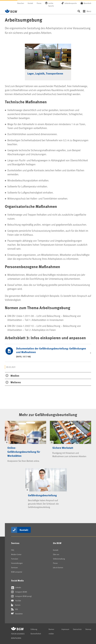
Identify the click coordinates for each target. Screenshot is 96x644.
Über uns (56, 554)
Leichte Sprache (51, 4)
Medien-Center (16, 554)
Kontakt (30, 3)
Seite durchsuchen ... (79, 11)
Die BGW (57, 543)
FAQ (13, 550)
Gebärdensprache (71, 3)
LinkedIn (16, 587)
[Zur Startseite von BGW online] (11, 11)
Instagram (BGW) (19, 592)
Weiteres (16, 382)
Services (15, 543)
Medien (15, 376)
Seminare (14, 567)
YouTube (16, 601)
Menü (89, 11)
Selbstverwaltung (59, 559)
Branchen (21, 3)
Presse (39, 3)
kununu (16, 605)
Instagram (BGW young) (21, 596)
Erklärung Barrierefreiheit (36, 631)
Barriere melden (51, 631)
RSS (14, 609)
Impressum (65, 629)
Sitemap (88, 629)
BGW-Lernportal (17, 572)
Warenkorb (87, 3)
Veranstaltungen (17, 563)
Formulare (15, 559)
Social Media (17, 580)
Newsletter (17, 614)
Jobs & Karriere (58, 567)
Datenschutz (77, 629)
